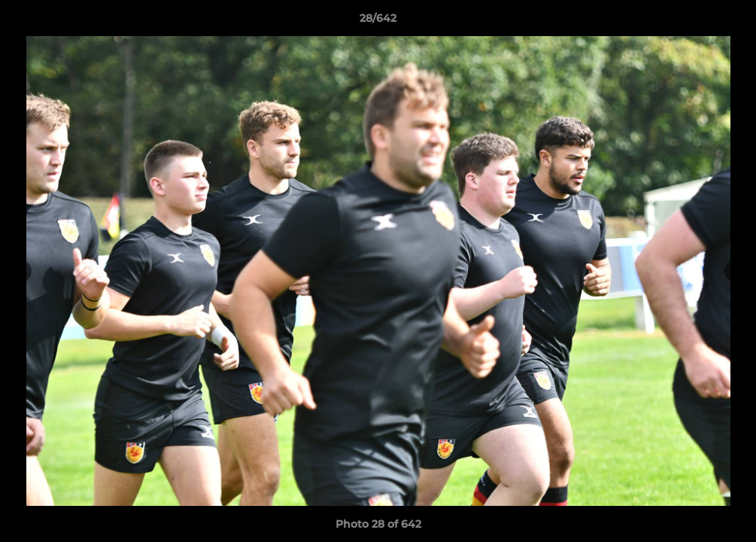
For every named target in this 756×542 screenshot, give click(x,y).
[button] (729, 22)
